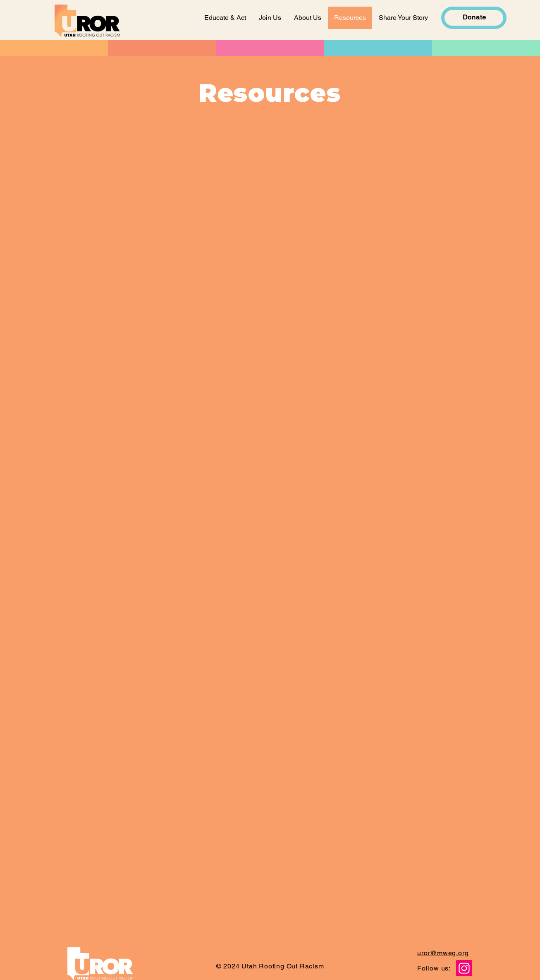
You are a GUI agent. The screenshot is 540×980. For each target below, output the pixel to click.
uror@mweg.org (443, 953)
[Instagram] (464, 968)
